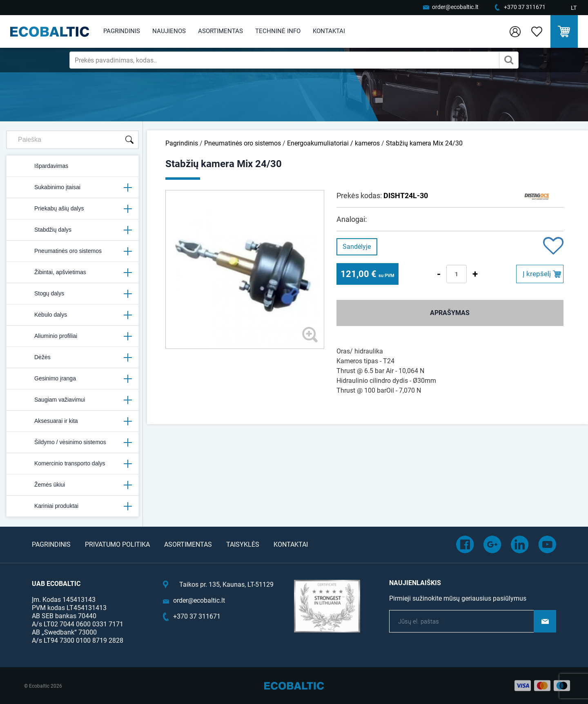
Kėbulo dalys (72, 315)
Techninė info (278, 31)
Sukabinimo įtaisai (72, 188)
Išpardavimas (41, 166)
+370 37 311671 (525, 7)
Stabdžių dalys (72, 230)
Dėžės (72, 358)
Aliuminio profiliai (72, 336)
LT (574, 8)
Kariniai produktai (72, 506)
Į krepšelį (537, 274)
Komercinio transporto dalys (72, 464)
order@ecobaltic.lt (455, 7)
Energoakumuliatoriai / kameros (333, 143)
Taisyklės (243, 544)
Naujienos (169, 31)
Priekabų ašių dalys (72, 209)
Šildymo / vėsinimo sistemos (72, 443)
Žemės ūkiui (72, 485)
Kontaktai (329, 31)
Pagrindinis (122, 31)
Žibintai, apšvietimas (72, 273)
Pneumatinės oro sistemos (72, 251)
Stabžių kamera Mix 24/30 (424, 143)
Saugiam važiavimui (72, 400)
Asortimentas (220, 31)
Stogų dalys (72, 294)
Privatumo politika (117, 544)
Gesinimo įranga (72, 379)
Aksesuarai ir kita (72, 421)
